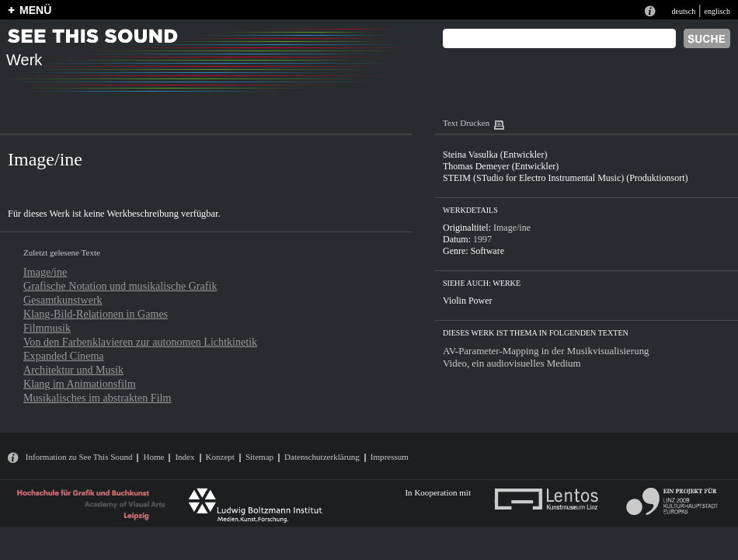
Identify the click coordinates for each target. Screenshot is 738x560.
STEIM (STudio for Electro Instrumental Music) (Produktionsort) (566, 178)
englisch (717, 11)
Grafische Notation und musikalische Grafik (120, 286)
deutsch (683, 11)
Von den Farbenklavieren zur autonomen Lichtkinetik (140, 342)
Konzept (220, 457)
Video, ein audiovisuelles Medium (512, 363)
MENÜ (35, 10)
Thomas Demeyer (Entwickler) (501, 166)
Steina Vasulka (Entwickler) (495, 155)
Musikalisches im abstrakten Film (97, 398)
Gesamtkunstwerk (63, 300)
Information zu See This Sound (79, 457)
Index (184, 457)
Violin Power (468, 301)
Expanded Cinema (64, 356)
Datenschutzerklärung (322, 457)
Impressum (390, 457)
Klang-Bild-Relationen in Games (96, 314)
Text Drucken (466, 123)
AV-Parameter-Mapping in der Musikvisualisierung (546, 351)
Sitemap (259, 457)
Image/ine (45, 272)
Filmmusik (47, 328)
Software (487, 251)
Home (153, 457)
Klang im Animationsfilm (80, 384)
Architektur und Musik (73, 370)
